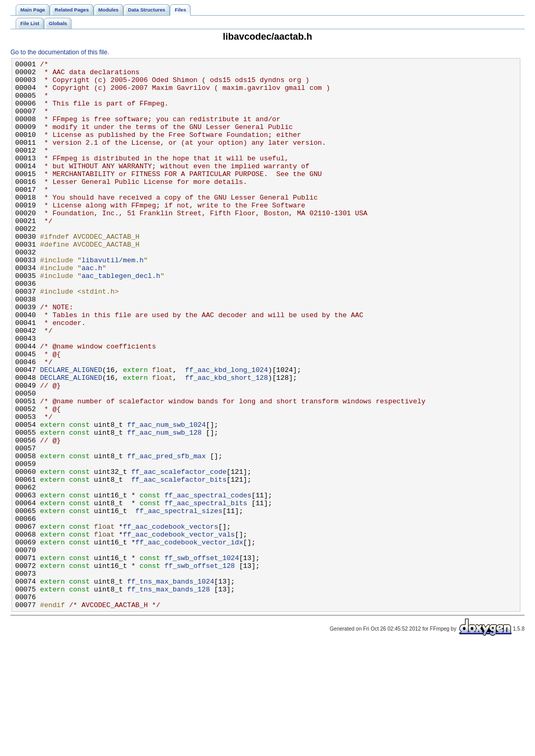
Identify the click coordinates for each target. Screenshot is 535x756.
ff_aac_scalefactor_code (179, 554)
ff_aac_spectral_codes (208, 583)
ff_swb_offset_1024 (202, 658)
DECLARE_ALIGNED (71, 432)
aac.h (92, 310)
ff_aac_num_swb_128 (164, 507)
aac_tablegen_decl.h (121, 319)
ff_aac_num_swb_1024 (166, 498)
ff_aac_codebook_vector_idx (189, 639)
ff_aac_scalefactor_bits (179, 564)
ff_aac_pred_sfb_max (166, 536)
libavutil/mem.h (113, 300)
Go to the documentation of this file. (60, 52)
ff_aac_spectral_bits (206, 592)
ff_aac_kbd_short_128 (226, 441)
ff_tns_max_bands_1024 (171, 686)
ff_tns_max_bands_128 (168, 695)
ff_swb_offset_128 (200, 667)
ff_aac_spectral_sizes (179, 601)
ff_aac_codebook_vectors (170, 620)
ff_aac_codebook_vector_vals (179, 630)
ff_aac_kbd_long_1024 (226, 432)
